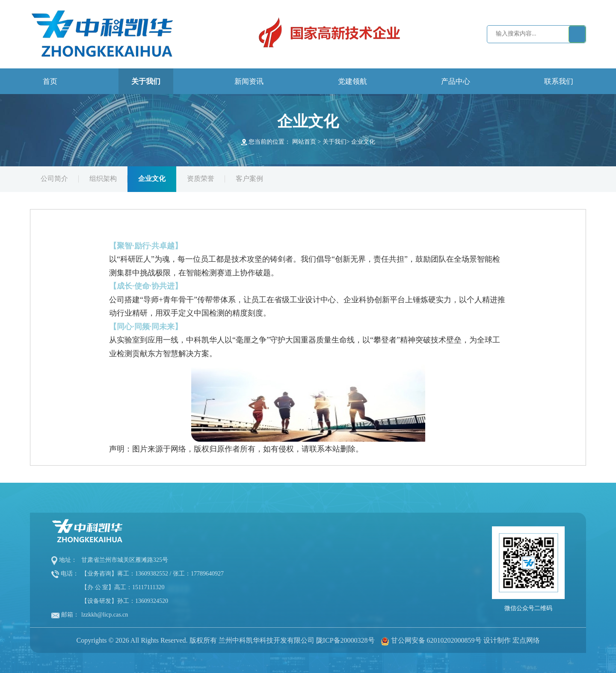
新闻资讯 (249, 81)
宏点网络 (526, 640)
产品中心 (456, 81)
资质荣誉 (201, 179)
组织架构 (103, 179)
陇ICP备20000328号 (345, 640)
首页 (50, 81)
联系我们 (559, 81)
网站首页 (304, 142)
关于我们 (146, 81)
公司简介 (54, 179)
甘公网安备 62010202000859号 (436, 640)
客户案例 (249, 179)
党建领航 (352, 81)
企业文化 (363, 142)
